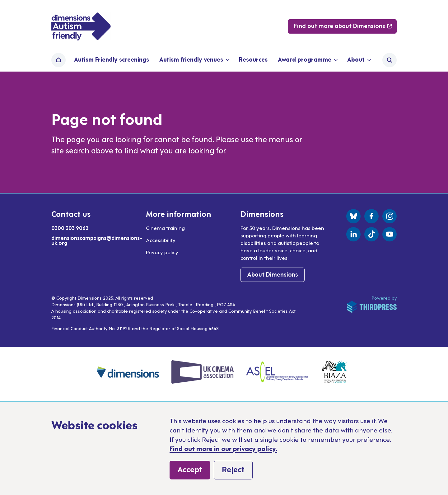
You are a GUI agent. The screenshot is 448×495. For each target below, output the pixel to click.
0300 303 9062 (70, 228)
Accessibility (161, 240)
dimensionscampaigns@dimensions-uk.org (97, 240)
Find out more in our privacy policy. (223, 448)
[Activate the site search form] (390, 60)
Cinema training (165, 228)
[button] (194, 60)
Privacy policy (162, 252)
